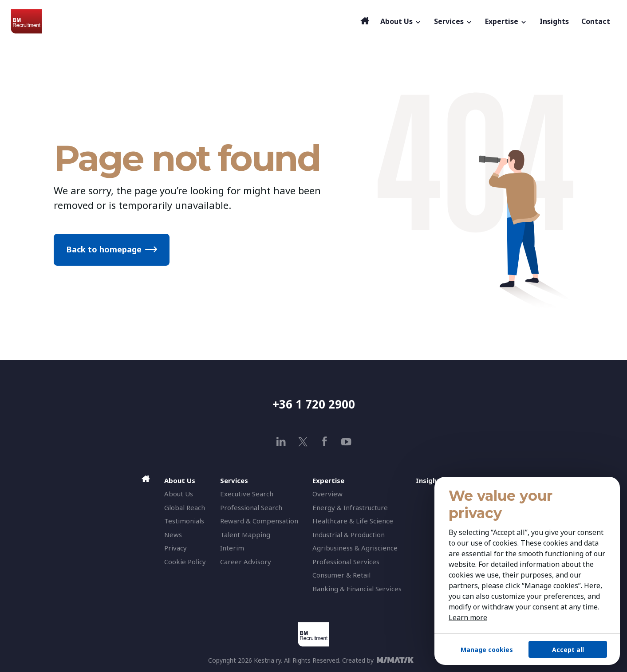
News (173, 534)
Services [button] (453, 21)
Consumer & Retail (341, 575)
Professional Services (346, 562)
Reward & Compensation (259, 521)
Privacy (175, 548)
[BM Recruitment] (183, 21)
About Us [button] (401, 21)
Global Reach (185, 507)
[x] (303, 442)
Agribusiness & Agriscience (355, 548)
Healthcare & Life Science (353, 521)
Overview (327, 494)
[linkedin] (281, 442)
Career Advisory (246, 562)
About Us (179, 494)
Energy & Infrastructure (350, 507)
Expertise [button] (506, 21)
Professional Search (251, 507)
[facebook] (325, 442)
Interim (232, 548)
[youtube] (346, 442)
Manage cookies (487, 650)
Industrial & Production (349, 534)
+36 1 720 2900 (314, 404)
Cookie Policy (185, 562)
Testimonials (184, 521)
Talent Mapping (245, 534)
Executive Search (247, 494)
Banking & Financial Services (357, 589)
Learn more (468, 617)
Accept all (568, 650)
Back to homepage (104, 249)
